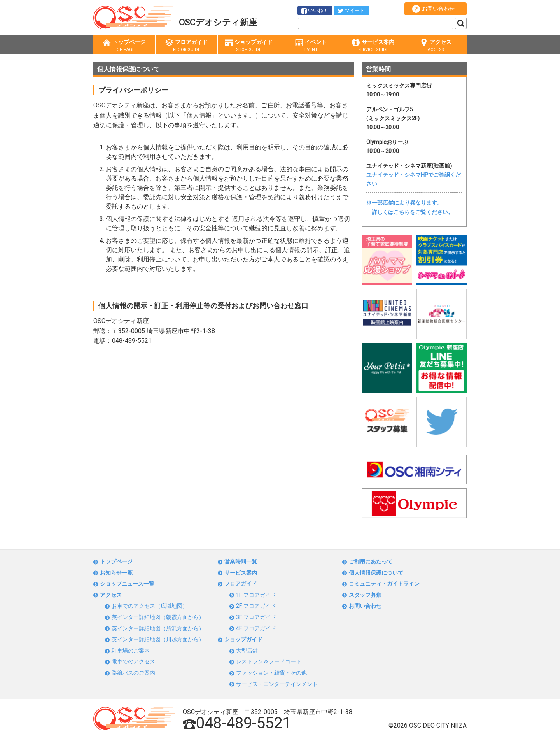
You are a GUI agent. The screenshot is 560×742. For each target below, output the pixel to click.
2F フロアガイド (256, 606)
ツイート (351, 10)
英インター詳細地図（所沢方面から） (158, 629)
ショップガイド (249, 46)
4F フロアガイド (256, 629)
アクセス (436, 46)
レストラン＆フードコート (269, 662)
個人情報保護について (376, 573)
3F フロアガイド (256, 617)
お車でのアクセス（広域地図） (150, 606)
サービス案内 (373, 46)
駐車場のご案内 (131, 651)
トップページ (124, 46)
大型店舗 (247, 651)
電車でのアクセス (133, 662)
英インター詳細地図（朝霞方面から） (158, 617)
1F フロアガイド (256, 595)
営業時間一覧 (241, 562)
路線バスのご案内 (133, 673)
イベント (311, 46)
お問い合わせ (433, 9)
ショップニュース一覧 (127, 584)
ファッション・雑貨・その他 (271, 673)
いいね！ (315, 11)
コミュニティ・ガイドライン (384, 584)
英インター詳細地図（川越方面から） (158, 639)
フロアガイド (186, 46)
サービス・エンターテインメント (277, 684)
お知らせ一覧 (116, 573)
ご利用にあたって (371, 562)
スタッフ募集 (365, 595)
